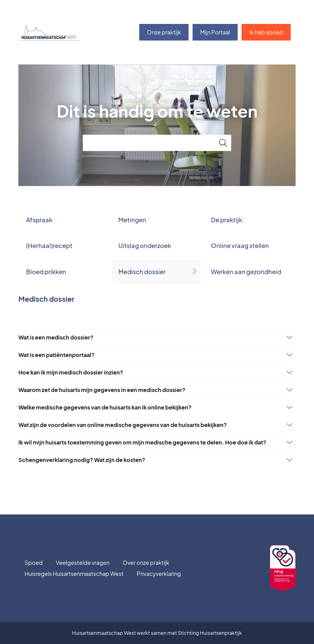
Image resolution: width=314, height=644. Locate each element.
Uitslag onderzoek (145, 245)
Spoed (34, 563)
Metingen (132, 220)
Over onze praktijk (146, 563)
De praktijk (227, 220)
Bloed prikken (46, 272)
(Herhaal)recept (49, 245)
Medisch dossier (142, 272)
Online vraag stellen (240, 245)
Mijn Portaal (215, 32)
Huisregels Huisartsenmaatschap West (74, 574)
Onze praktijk (164, 32)
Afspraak (39, 220)
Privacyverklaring (159, 574)
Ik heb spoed (266, 32)
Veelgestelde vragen (83, 563)
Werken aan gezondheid (246, 272)
